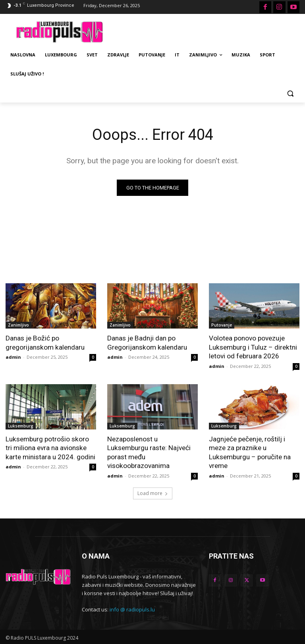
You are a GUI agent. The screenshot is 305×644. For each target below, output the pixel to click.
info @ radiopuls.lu (132, 608)
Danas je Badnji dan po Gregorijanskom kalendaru (147, 342)
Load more (153, 492)
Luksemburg (21, 425)
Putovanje (222, 325)
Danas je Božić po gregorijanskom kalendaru (45, 342)
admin (13, 357)
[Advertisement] (207, 31)
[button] (290, 93)
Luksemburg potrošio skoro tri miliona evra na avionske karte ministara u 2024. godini (51, 447)
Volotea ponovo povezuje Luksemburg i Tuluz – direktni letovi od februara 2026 (253, 347)
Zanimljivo (18, 325)
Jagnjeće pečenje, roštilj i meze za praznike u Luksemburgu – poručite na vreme (250, 452)
